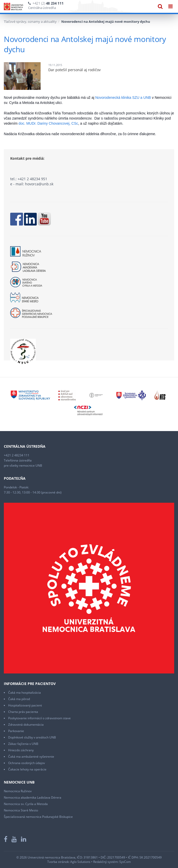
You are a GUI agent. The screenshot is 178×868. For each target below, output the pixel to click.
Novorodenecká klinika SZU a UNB (123, 98)
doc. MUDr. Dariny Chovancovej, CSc (48, 123)
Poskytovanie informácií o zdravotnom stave (39, 718)
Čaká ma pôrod (19, 699)
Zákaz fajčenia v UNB (23, 744)
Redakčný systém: (106, 862)
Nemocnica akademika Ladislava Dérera (33, 797)
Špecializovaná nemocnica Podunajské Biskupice (38, 817)
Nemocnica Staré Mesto (21, 810)
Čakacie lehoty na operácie (27, 769)
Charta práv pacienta (23, 712)
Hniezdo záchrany (21, 750)
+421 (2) (48, 3)
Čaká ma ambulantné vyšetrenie (31, 757)
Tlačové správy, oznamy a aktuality (30, 22)
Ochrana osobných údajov (27, 763)
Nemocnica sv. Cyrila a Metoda (26, 804)
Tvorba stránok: (58, 862)
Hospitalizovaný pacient (25, 705)
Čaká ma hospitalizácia (25, 693)
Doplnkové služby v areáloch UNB (32, 737)
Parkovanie (16, 731)
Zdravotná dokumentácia (26, 725)
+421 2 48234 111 (17, 455)
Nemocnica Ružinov (18, 791)
